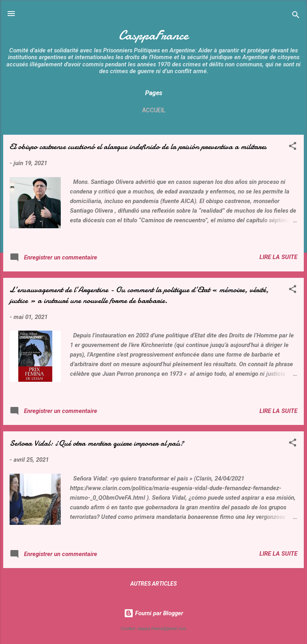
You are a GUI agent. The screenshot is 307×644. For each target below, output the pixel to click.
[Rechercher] (296, 16)
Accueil (154, 110)
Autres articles (153, 584)
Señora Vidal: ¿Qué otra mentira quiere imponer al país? (97, 443)
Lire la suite (278, 257)
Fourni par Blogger (153, 613)
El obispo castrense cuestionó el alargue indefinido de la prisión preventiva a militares (138, 147)
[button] (293, 147)
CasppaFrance (153, 35)
